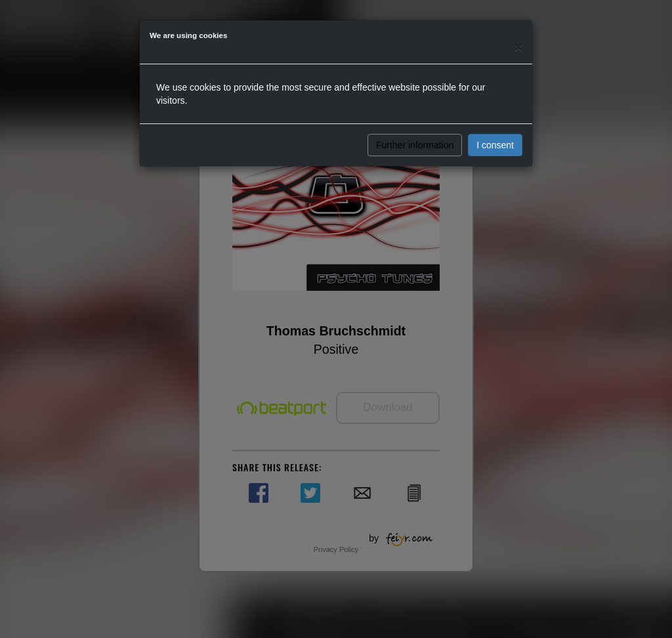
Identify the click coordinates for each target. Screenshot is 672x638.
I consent (495, 145)
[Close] (518, 47)
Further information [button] (415, 145)
